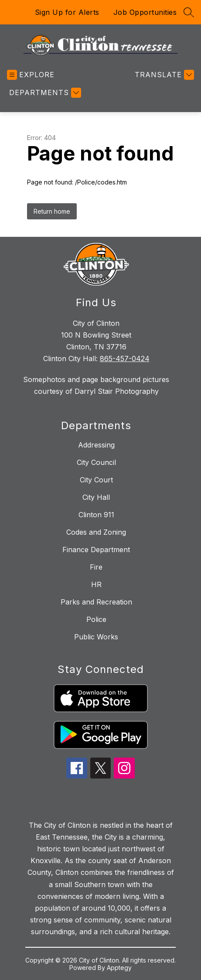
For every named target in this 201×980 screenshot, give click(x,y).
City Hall (96, 497)
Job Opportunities (145, 12)
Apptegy (119, 968)
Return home (52, 211)
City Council (96, 462)
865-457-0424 (125, 359)
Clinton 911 (96, 515)
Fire (96, 567)
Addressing (96, 445)
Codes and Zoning (96, 532)
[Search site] (189, 12)
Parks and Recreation (96, 602)
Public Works (96, 637)
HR (96, 584)
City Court (96, 480)
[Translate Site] (163, 75)
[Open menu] (31, 75)
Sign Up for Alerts (67, 12)
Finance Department (96, 550)
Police (96, 619)
